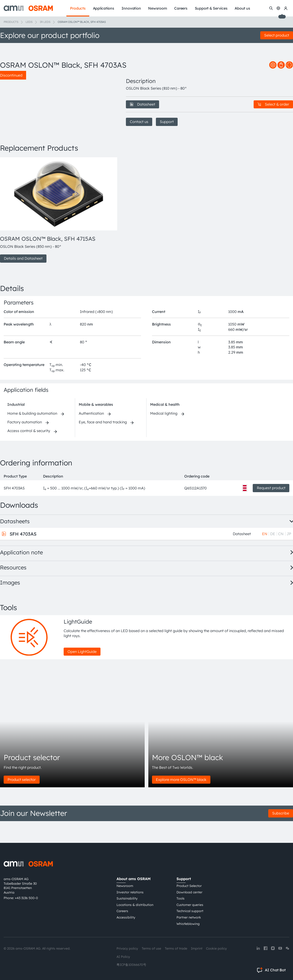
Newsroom (125, 886)
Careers (122, 911)
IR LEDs (45, 22)
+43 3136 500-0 (26, 898)
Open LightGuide (82, 673)
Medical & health (165, 426)
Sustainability (127, 898)
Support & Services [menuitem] (211, 8)
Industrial (16, 426)
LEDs (29, 22)
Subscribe (281, 835)
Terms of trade (176, 948)
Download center (189, 892)
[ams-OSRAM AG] (28, 8)
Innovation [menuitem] (131, 8)
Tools (180, 898)
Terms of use (151, 948)
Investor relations (130, 892)
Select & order (273, 104)
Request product (271, 510)
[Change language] (278, 8)
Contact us (139, 122)
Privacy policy (127, 948)
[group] (57, 232)
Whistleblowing (188, 924)
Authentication (91, 435)
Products (11, 22)
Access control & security (29, 452)
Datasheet (142, 104)
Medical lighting (164, 435)
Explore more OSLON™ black (181, 801)
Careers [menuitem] (181, 8)
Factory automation (25, 444)
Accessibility (126, 917)
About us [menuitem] (242, 8)
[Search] (271, 8)
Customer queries (190, 905)
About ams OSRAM (134, 879)
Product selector (22, 801)
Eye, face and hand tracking (103, 444)
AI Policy (123, 957)
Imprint (197, 948)
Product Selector (189, 886)
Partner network (189, 917)
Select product (277, 35)
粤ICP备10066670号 (131, 965)
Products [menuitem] (78, 8)
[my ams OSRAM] (286, 8)
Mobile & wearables (96, 426)
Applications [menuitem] (104, 8)
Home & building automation (32, 435)
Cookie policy (216, 948)
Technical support (190, 911)
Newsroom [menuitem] (157, 8)
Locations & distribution (135, 905)
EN (265, 555)
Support (167, 122)
